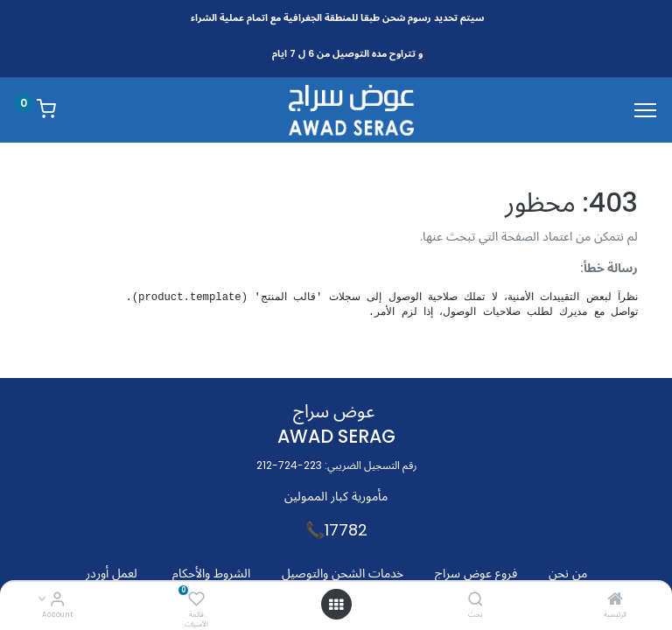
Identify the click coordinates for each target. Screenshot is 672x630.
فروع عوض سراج (476, 573)
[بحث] (476, 600)
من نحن (568, 573)
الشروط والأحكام (211, 573)
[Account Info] (57, 600)
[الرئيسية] (615, 600)
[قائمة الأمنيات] (196, 600)
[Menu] (645, 110)
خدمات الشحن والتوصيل (343, 573)
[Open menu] (336, 605)
